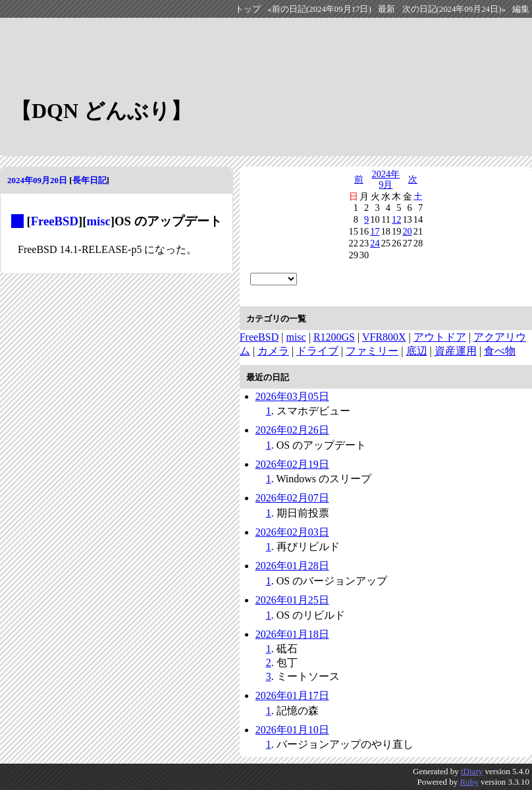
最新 (386, 9)
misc (98, 221)
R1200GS (334, 337)
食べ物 (500, 351)
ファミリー (372, 351)
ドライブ (317, 351)
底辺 (417, 351)
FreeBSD (55, 221)
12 (396, 219)
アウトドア (440, 337)
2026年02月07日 (292, 498)
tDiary (472, 771)
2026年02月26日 (292, 430)
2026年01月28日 (292, 566)
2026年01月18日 (292, 634)
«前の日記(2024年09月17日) (320, 9)
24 (375, 243)
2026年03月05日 (292, 396)
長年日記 (90, 180)
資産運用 (456, 351)
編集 (521, 9)
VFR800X (384, 337)
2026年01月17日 (292, 695)
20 (407, 231)
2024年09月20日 (37, 180)
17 (375, 231)
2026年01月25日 (292, 600)
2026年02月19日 (292, 464)
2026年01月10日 (292, 730)
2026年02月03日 (292, 532)
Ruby (469, 782)
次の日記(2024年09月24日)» (454, 9)
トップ (248, 9)
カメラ (273, 351)
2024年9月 (386, 179)
